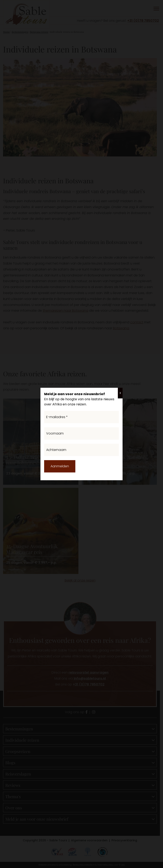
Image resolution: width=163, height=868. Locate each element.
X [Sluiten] (120, 393)
